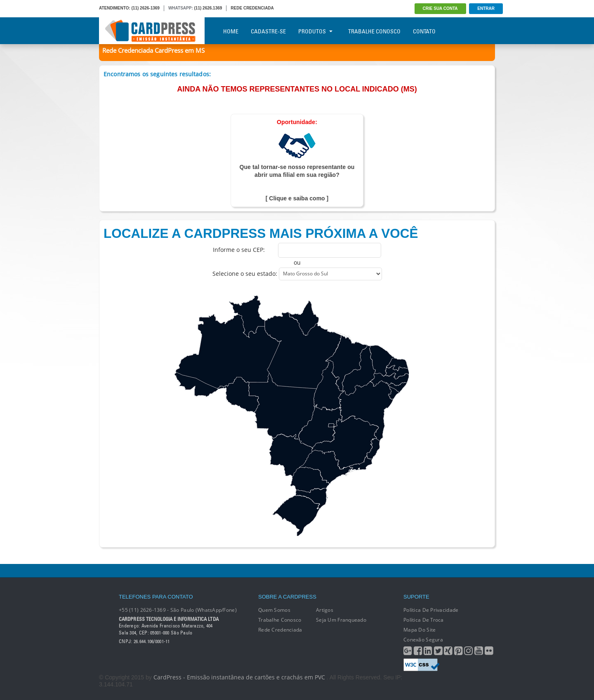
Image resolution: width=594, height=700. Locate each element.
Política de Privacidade (431, 610)
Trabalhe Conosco (374, 31)
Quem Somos (274, 610)
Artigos (325, 610)
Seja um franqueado (341, 620)
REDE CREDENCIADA (252, 8)
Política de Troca (424, 620)
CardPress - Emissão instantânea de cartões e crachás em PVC (239, 677)
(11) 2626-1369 (146, 8)
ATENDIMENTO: (115, 8)
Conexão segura (423, 640)
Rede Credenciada (280, 630)
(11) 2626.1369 (208, 8)
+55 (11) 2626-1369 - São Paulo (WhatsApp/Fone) (178, 610)
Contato (424, 31)
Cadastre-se (268, 31)
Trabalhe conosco (280, 620)
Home (231, 31)
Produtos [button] (315, 31)
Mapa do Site (420, 630)
